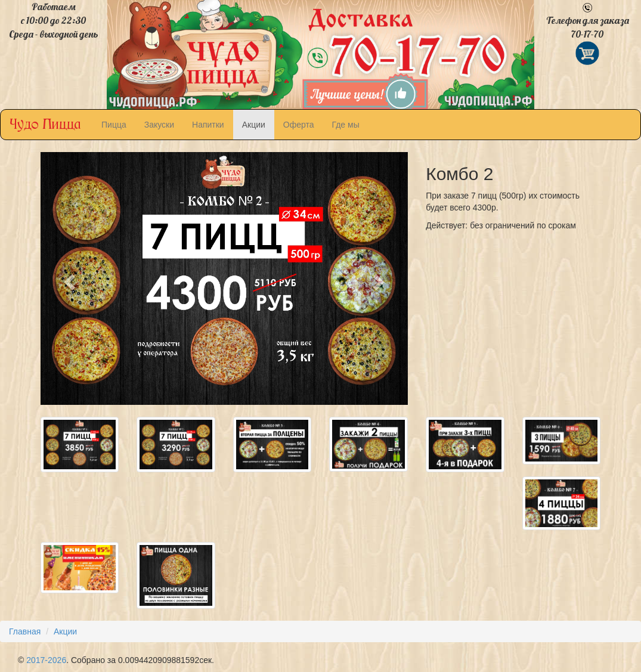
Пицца (114, 125)
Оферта (299, 125)
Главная (25, 631)
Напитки (208, 125)
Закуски (159, 125)
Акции (254, 125)
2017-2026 (46, 660)
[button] (68, 278)
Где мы (346, 125)
